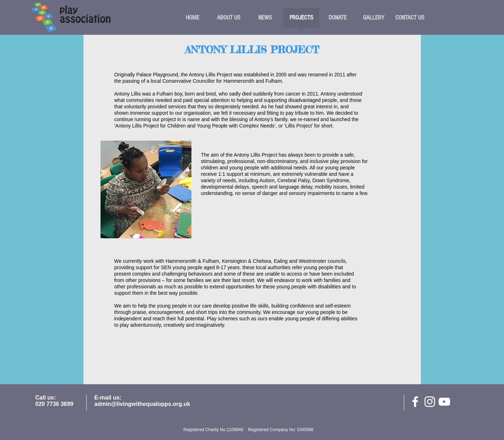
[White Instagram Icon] (430, 402)
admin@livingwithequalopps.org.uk (142, 404)
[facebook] (415, 402)
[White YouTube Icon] (444, 402)
